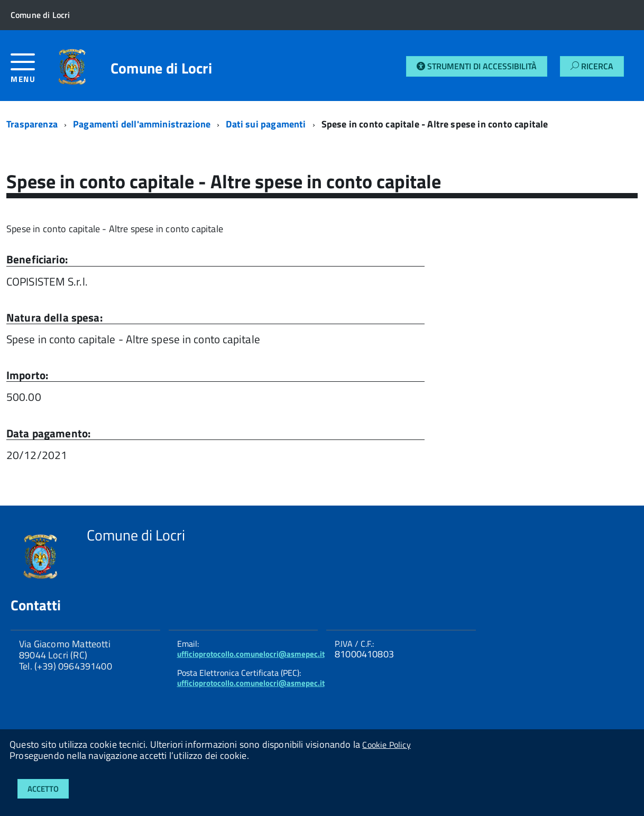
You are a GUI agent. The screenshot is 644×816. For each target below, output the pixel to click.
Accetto (43, 789)
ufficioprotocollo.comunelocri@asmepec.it (251, 654)
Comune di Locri (161, 68)
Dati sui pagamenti (266, 124)
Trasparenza (32, 124)
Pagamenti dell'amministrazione (142, 124)
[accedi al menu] (29, 72)
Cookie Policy (386, 745)
